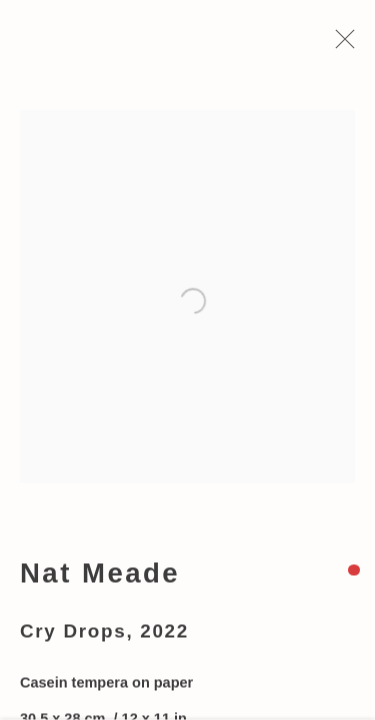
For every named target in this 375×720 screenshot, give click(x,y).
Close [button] (341, 45)
